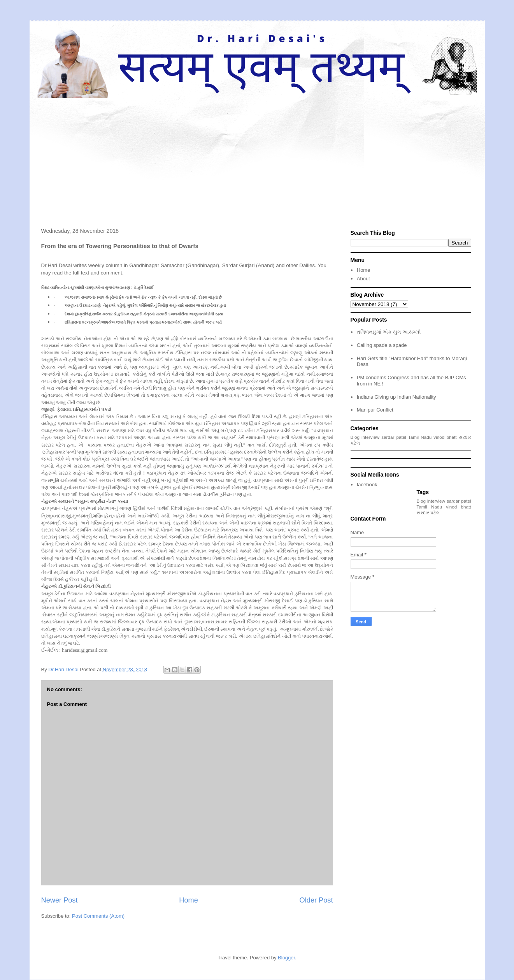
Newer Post (60, 900)
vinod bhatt (445, 437)
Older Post (316, 900)
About (363, 279)
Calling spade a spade (382, 345)
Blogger (286, 958)
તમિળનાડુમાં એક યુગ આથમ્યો (389, 332)
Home (189, 900)
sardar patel (394, 437)
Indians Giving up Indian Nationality (396, 397)
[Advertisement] (257, 157)
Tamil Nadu (420, 437)
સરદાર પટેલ (428, 513)
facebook (367, 485)
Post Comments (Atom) (98, 916)
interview (370, 437)
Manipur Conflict (375, 410)
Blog (355, 437)
